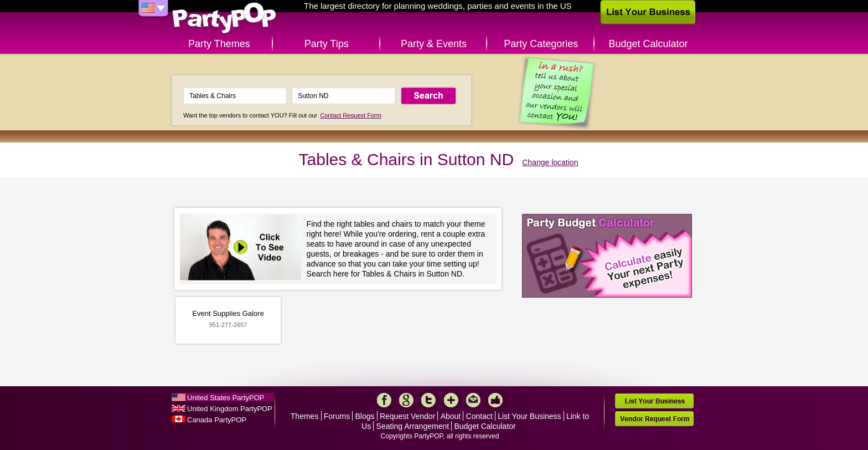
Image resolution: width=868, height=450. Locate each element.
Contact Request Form (351, 115)
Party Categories (541, 44)
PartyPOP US (224, 19)
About (451, 416)
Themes (305, 416)
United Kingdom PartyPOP (230, 409)
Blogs (365, 416)
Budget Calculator (649, 44)
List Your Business (529, 416)
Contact (479, 416)
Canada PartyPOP (217, 420)
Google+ (406, 400)
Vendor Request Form (654, 419)
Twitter (428, 400)
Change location (550, 162)
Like (495, 400)
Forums (337, 416)
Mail (473, 400)
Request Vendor (407, 416)
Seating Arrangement (413, 426)
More (451, 400)
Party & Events (434, 44)
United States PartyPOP (226, 398)
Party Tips (327, 44)
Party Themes (219, 44)
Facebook (384, 400)
